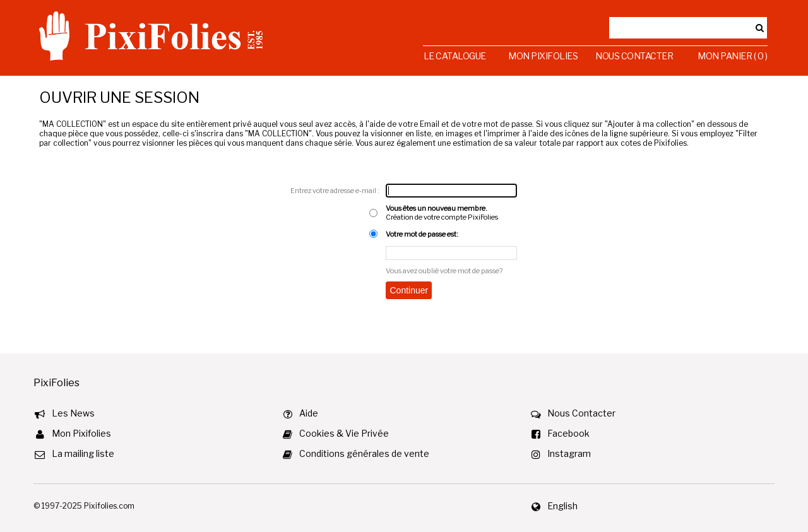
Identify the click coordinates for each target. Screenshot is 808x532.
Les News (73, 413)
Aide (309, 413)
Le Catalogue (455, 56)
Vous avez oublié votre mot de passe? (444, 271)
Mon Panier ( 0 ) (732, 56)
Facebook (568, 433)
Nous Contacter (634, 56)
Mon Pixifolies (543, 56)
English (562, 506)
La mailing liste (83, 453)
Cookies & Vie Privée (344, 433)
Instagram (569, 453)
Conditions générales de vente (364, 453)
